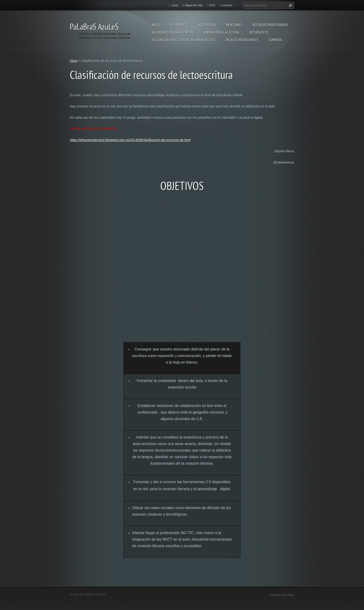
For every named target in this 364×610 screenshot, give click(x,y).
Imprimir (227, 5)
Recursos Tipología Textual (173, 32)
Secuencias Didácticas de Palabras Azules (184, 40)
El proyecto (180, 25)
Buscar (290, 5)
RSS (212, 5)
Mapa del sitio (194, 5)
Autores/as (207, 25)
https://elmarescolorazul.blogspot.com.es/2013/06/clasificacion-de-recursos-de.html (130, 140)
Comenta (275, 40)
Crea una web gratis (282, 595)
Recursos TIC (259, 32)
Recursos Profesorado (270, 25)
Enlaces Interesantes (242, 40)
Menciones (234, 25)
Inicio (156, 25)
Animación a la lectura (222, 32)
